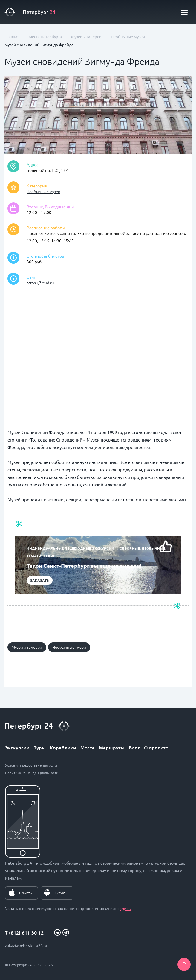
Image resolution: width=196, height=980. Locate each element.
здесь (125, 908)
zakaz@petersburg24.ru (26, 945)
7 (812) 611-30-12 (24, 933)
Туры (40, 747)
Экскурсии (17, 747)
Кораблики (63, 747)
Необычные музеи (43, 191)
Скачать (25, 893)
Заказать (40, 580)
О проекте (156, 747)
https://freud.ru (40, 283)
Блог (134, 747)
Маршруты (112, 747)
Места (88, 747)
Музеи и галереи (27, 647)
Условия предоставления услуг (31, 765)
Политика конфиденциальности (32, 773)
